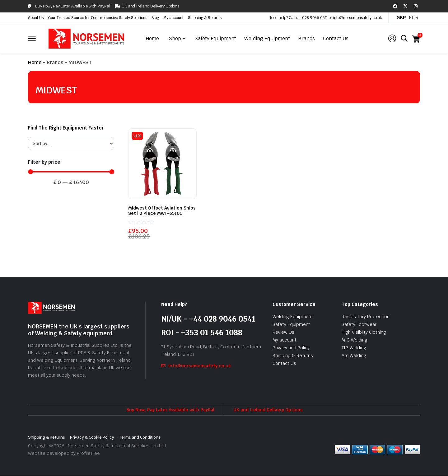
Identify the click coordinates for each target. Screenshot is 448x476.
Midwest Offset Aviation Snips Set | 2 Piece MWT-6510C (162, 211)
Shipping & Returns (205, 18)
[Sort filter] (71, 144)
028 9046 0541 (315, 18)
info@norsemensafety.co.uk (358, 18)
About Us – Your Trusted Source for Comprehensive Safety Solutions (88, 18)
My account (173, 18)
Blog (155, 18)
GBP (401, 18)
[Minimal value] (71, 172)
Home (35, 62)
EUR (414, 18)
